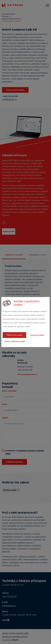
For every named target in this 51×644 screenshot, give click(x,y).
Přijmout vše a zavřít (14, 335)
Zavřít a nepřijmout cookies (15, 341)
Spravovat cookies (37, 335)
